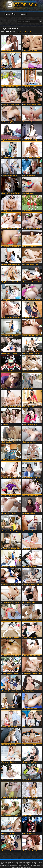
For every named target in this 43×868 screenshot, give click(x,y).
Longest (23, 14)
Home (7, 14)
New (14, 14)
